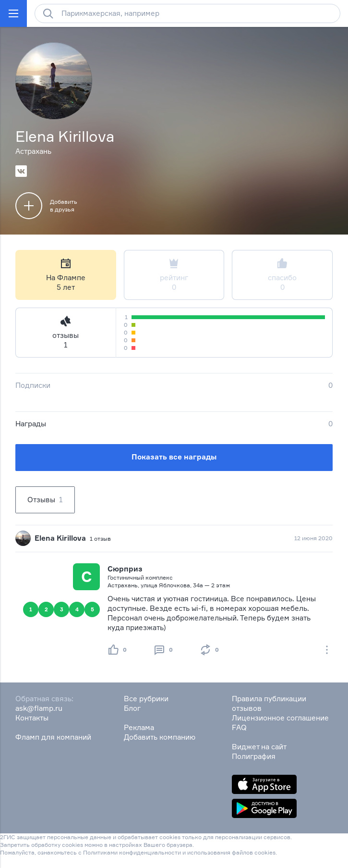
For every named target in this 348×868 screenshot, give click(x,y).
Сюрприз (125, 569)
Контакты (32, 718)
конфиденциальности (150, 852)
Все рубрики (146, 699)
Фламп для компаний (53, 737)
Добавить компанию (160, 737)
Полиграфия (254, 756)
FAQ (239, 727)
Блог (132, 708)
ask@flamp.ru (39, 708)
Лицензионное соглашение (280, 718)
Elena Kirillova (60, 538)
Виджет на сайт (259, 747)
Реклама (139, 727)
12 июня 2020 (313, 538)
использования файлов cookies (231, 852)
